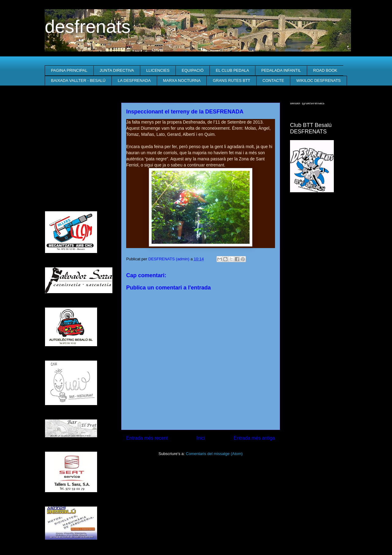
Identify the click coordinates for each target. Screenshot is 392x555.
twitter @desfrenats (307, 103)
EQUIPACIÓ (192, 70)
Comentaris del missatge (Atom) (214, 454)
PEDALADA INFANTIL (281, 70)
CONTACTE (273, 80)
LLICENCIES (158, 70)
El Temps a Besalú (318, 210)
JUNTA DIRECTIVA (117, 70)
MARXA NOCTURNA (182, 80)
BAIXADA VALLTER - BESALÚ (78, 80)
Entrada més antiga (254, 438)
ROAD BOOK (325, 70)
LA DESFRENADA (134, 80)
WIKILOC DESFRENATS (319, 80)
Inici (201, 438)
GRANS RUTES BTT (232, 80)
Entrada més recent (147, 438)
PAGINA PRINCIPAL (69, 70)
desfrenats (88, 27)
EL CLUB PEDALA (233, 70)
